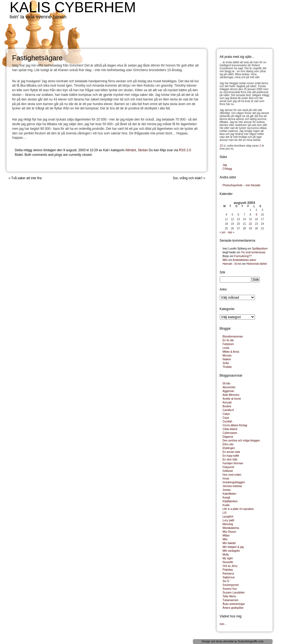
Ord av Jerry (230, 566)
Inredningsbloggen (234, 482)
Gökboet (228, 471)
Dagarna (228, 437)
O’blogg (227, 169)
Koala (226, 505)
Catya (226, 414)
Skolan (143, 150)
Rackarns (228, 574)
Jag (225, 165)
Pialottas (228, 570)
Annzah (227, 402)
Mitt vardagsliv (231, 551)
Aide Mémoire (231, 395)
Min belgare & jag (233, 547)
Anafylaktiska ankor (245, 260)
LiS (225, 513)
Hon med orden (232, 475)
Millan (226, 536)
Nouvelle (228, 562)
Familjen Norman (233, 463)
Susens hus (230, 589)
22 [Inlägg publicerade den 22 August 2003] (251, 224)
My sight (228, 558)
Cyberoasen (230, 433)
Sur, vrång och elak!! (188, 178)
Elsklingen (229, 448)
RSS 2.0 (185, 150)
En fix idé (228, 340)
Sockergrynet (231, 585)
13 (221, 146)
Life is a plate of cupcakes (238, 509)
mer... (223, 624)
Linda (226, 348)
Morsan (227, 356)
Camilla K (229, 410)
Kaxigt (226, 498)
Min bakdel (229, 543)
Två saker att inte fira (26, 178)
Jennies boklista (232, 486)
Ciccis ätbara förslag (235, 425)
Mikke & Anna (231, 352)
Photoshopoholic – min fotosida (242, 185)
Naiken (227, 359)
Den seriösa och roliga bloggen (241, 441)
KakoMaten (230, 494)
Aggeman (229, 391)
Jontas (227, 490)
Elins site (228, 444)
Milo (225, 260)
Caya (226, 418)
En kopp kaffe (231, 456)
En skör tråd (230, 460)
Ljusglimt (228, 517)
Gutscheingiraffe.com (251, 641)
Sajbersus (229, 577)
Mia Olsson (229, 532)
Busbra (227, 406)
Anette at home (232, 399)
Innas (226, 479)
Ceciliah (228, 422)
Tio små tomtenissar (253, 252)
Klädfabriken (230, 501)
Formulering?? (243, 256)
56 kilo (227, 383)
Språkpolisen (260, 249)
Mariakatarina (231, 528)
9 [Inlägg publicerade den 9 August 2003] (256, 215)
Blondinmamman (233, 337)
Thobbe (227, 367)
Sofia (226, 363)
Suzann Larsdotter (234, 593)
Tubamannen (231, 600)
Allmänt (130, 150)
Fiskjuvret (229, 467)
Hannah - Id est (232, 264)
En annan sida (231, 452)
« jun (223, 232)
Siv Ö (226, 581)
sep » (231, 232)
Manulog (228, 524)
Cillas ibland (230, 429)
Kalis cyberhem (73, 7)
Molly (226, 555)
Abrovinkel (229, 387)
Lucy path (229, 520)
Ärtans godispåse (233, 608)
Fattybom (228, 344)
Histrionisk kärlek (257, 264)
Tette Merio (229, 596)
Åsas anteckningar (234, 604)
